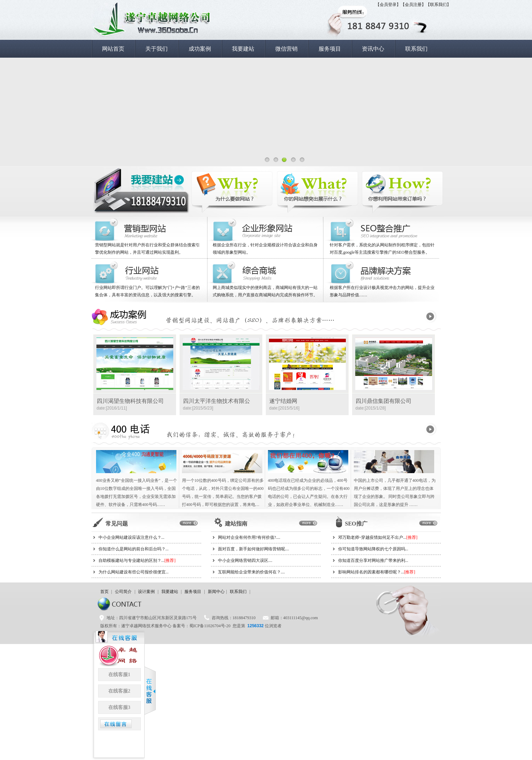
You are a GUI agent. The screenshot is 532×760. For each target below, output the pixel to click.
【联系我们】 (438, 5)
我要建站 (243, 49)
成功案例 (200, 49)
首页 (104, 592)
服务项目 (330, 49)
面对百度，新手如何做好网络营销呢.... (254, 549)
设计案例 (146, 592)
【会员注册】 (413, 5)
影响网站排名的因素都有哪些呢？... (377, 572)
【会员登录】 (388, 5)
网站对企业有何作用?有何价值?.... (249, 537)
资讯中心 (373, 49)
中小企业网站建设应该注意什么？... (132, 537)
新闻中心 (216, 592)
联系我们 (416, 49)
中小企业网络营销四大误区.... (245, 560)
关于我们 (156, 49)
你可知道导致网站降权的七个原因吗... (373, 549)
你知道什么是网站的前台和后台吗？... (134, 549)
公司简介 (123, 592)
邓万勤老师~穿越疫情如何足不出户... (378, 537)
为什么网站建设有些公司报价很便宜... (134, 572)
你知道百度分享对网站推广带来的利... (373, 560)
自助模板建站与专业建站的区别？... (137, 560)
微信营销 (286, 49)
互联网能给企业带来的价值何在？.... (252, 572)
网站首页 (113, 49)
